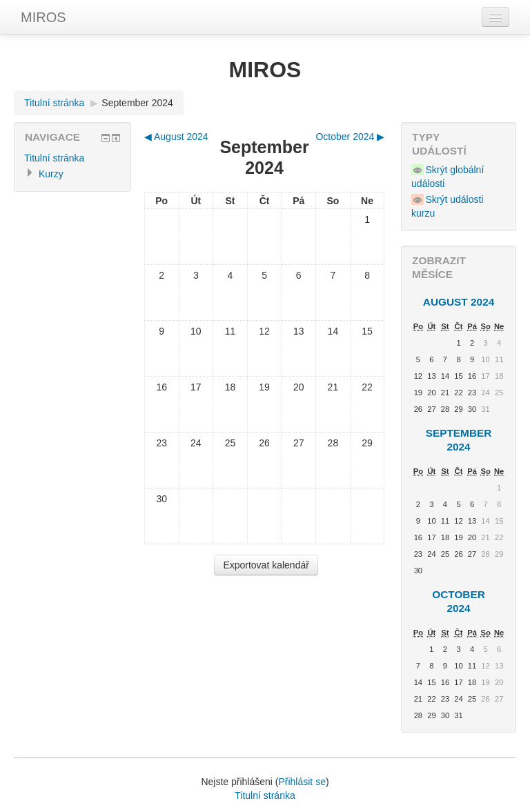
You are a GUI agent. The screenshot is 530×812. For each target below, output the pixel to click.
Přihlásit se (302, 782)
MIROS (43, 17)
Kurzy (51, 174)
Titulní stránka (54, 103)
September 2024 (137, 103)
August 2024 (459, 302)
